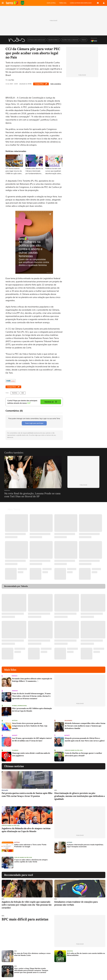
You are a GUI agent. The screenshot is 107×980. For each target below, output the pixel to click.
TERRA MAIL (63, 3)
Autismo (70, 842)
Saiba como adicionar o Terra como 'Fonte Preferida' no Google (30, 846)
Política (15, 393)
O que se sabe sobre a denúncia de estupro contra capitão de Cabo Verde (31, 861)
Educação (5, 790)
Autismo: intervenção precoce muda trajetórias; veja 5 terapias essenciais (85, 846)
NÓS (23, 393)
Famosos (7, 491)
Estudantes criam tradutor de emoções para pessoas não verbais (76, 903)
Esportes (70, 951)
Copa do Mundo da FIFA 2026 (22, 3)
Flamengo (15, 750)
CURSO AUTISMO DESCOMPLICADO (81, 3)
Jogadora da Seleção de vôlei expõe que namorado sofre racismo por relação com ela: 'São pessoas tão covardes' (27, 905)
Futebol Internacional (19, 706)
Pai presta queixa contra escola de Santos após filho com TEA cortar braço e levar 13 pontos (27, 795)
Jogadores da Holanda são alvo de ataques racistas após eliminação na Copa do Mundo (26, 830)
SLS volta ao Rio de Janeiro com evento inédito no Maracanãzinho (86, 954)
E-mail (98, 3)
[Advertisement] (70, 863)
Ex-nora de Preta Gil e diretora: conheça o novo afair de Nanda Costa (32, 954)
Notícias (15, 721)
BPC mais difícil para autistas (25, 919)
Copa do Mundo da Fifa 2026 (74, 750)
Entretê (15, 735)
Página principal (12, 3)
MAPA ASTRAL (51, 3)
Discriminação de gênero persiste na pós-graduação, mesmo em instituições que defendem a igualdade (79, 796)
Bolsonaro (68, 721)
